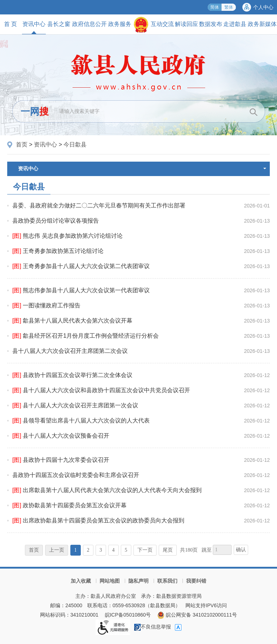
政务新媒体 (262, 24)
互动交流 (162, 24)
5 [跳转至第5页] (126, 550)
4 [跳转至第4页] (113, 550)
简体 (215, 7)
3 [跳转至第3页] (101, 550)
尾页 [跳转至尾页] (168, 550)
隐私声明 (138, 581)
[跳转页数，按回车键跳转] (222, 550)
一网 (35, 111)
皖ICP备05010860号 (128, 615)
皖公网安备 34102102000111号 (197, 615)
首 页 (10, 24)
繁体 (229, 7)
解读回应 (186, 24)
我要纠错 (196, 581)
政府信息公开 (89, 24)
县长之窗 (59, 24)
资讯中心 (34, 27)
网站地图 (110, 581)
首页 (22, 144)
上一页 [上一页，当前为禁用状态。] (57, 550)
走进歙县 (235, 24)
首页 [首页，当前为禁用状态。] (34, 550)
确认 (241, 550)
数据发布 (211, 24)
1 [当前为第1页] (76, 550)
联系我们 (167, 581)
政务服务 (120, 24)
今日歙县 (75, 144)
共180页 (189, 550)
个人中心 (263, 7)
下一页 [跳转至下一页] (145, 550)
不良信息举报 (153, 627)
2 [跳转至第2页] (88, 550)
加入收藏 (81, 581)
